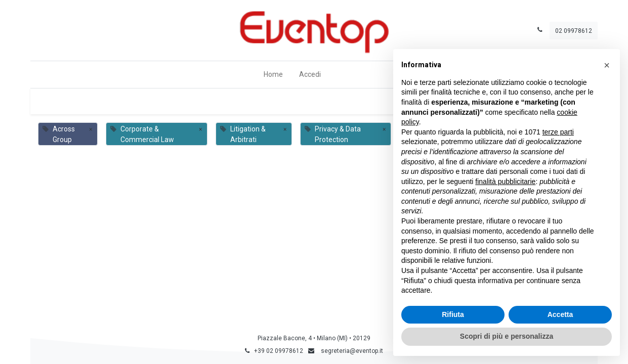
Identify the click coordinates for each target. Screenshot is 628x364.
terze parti (558, 132)
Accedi (310, 74)
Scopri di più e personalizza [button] (507, 336)
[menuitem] (273, 75)
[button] (607, 65)
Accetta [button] (560, 314)
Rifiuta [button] (453, 314)
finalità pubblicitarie (505, 181)
